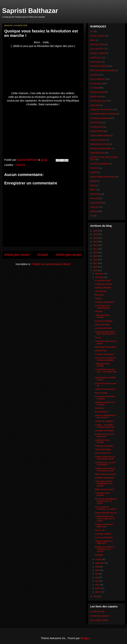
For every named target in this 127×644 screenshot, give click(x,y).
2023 (95, 242)
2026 (95, 231)
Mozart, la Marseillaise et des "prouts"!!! (105, 416)
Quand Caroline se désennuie (102, 177)
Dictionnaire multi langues (105, 347)
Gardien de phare (97, 92)
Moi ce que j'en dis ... (104, 453)
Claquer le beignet (98, 53)
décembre (100, 274)
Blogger (85, 638)
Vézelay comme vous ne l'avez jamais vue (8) (105, 469)
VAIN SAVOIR (96, 203)
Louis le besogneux (98, 140)
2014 (95, 596)
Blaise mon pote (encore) (105, 474)
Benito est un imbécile (104, 446)
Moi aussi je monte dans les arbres (105, 398)
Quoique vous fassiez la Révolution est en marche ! (105, 549)
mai (97, 578)
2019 (95, 256)
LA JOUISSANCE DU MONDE (103, 114)
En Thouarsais (96, 84)
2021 (95, 249)
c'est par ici (99, 408)
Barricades (99, 295)
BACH (93, 40)
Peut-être (99, 311)
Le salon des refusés (103, 284)
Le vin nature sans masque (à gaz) (102, 307)
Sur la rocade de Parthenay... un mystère (106, 508)
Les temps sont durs (103, 328)
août (97, 567)
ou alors (98, 298)
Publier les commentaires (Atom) (51, 264)
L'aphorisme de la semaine (101, 109)
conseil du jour (96, 57)
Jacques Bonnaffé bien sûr (106, 513)
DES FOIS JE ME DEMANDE (102, 70)
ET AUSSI (94, 88)
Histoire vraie (96, 96)
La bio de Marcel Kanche (105, 389)
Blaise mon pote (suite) (104, 489)
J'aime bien (95, 105)
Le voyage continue (103, 534)
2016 (95, 267)
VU (91, 216)
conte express (96, 62)
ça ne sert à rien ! (97, 49)
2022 (95, 245)
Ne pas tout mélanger (104, 321)
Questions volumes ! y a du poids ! (105, 403)
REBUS (93, 181)
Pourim (98, 338)
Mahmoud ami (101, 351)
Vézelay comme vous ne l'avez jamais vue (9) (105, 458)
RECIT (93, 190)
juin (97, 574)
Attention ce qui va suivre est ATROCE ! (105, 464)
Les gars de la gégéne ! (105, 421)
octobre (99, 559)
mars (98, 585)
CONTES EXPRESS (99, 66)
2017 (95, 263)
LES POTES (95, 123)
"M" (92, 31)
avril (97, 581)
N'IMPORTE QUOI (98, 153)
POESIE (94, 172)
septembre (100, 563)
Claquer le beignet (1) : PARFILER (104, 542)
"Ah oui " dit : (100, 530)
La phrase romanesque (100, 118)
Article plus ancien (69, 255)
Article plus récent (17, 255)
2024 (95, 238)
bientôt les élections (103, 288)
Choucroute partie (102, 325)
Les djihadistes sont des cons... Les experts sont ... (106, 372)
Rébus (93, 185)
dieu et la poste (101, 393)
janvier (98, 592)
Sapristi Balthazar (30, 11)
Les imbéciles (100, 291)
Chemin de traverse (103, 449)
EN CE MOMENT (97, 79)
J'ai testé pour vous (98, 101)
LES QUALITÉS (97, 127)
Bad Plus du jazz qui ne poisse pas (105, 435)
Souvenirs (94, 198)
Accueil (43, 255)
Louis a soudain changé (100, 135)
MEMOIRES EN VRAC (100, 144)
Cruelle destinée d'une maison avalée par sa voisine (105, 519)
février (98, 588)
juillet (98, 570)
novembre (100, 277)
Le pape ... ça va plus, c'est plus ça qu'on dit (105, 426)
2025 (95, 234)
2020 (95, 252)
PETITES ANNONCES (100, 164)
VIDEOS (21, 165)
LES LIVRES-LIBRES (99, 620)
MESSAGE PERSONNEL (101, 149)
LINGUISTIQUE (97, 131)
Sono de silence (101, 412)
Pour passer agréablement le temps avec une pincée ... (106, 501)
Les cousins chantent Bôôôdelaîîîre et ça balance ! (104, 484)
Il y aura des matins (103, 280)
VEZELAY (94, 207)
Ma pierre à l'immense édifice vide (104, 525)
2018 (95, 260)
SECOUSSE (95, 194)
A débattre (99, 555)
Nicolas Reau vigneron (100, 616)
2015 (95, 270)
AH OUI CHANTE (97, 36)
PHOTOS (94, 168)
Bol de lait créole (97, 44)
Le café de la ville (97, 611)
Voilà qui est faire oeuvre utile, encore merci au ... (106, 333)
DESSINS (94, 75)
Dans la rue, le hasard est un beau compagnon (105, 359)
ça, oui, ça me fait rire (104, 537)
